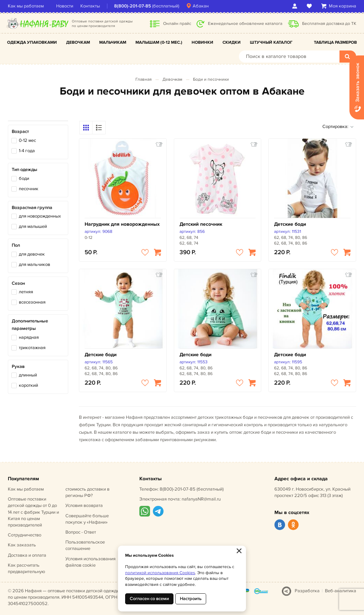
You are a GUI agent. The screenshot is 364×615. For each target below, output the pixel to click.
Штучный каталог (271, 42)
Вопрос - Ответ (81, 532)
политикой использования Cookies (160, 573)
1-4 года (27, 151)
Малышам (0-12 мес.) (159, 42)
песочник (29, 189)
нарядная (29, 337)
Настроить (191, 599)
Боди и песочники (211, 79)
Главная (144, 79)
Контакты (90, 6)
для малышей (33, 226)
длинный (28, 375)
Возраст (20, 132)
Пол (16, 245)
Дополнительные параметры (30, 325)
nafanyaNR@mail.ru (201, 499)
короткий (28, 385)
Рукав (18, 367)
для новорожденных (40, 216)
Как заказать (22, 545)
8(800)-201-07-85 (133, 6)
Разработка (307, 591)
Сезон (18, 283)
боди (24, 178)
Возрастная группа (32, 208)
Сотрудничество (25, 535)
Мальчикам (113, 42)
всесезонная (32, 302)
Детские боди (290, 224)
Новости (65, 6)
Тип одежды (25, 170)
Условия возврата (84, 506)
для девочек (32, 254)
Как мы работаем (26, 6)
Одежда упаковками (32, 42)
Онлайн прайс (177, 24)
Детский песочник (201, 224)
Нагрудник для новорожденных (122, 224)
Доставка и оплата (27, 555)
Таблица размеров (335, 42)
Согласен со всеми (149, 599)
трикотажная (32, 348)
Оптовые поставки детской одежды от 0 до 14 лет (33, 512)
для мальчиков (34, 264)
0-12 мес (27, 140)
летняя (26, 292)
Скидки (232, 42)
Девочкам (78, 42)
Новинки (202, 42)
